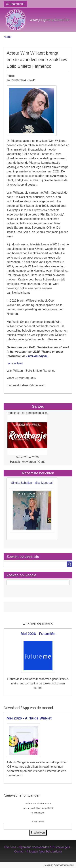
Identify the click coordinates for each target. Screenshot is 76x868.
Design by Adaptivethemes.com (59, 865)
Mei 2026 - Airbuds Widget (29, 718)
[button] (15, 4)
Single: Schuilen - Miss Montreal (32, 483)
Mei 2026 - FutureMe (38, 634)
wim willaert (15, 363)
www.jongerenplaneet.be (50, 20)
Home (8, 37)
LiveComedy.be (37, 356)
